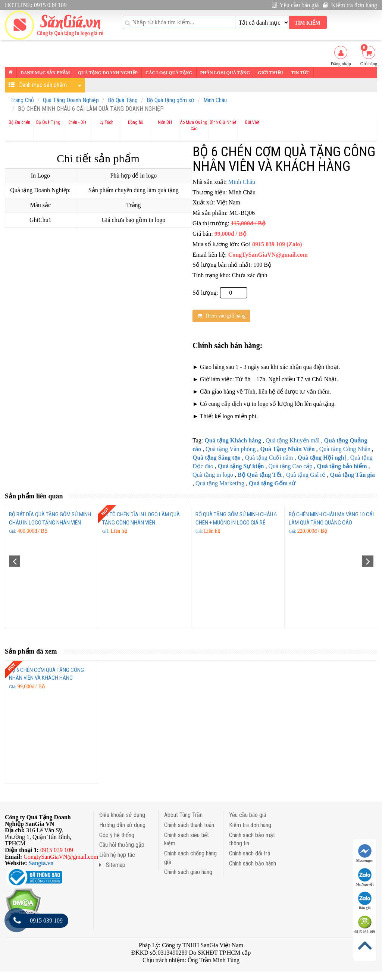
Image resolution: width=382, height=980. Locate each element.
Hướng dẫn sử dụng (122, 825)
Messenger (365, 853)
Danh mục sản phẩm (45, 73)
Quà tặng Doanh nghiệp (108, 73)
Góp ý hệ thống (117, 835)
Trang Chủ (22, 100)
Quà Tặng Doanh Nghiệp (71, 100)
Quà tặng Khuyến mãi (293, 440)
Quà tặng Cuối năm (269, 458)
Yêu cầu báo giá (295, 5)
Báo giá (365, 901)
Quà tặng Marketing (220, 483)
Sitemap (112, 865)
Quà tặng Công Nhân (345, 449)
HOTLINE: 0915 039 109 (36, 5)
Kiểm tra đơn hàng (350, 5)
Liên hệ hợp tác (117, 855)
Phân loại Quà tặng (225, 73)
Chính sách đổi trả (250, 853)
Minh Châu (215, 100)
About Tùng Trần (183, 815)
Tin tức (300, 73)
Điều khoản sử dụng (122, 815)
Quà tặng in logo (213, 475)
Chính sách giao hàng (188, 872)
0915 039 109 (365, 925)
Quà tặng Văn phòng (231, 449)
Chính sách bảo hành (253, 863)
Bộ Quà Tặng (123, 100)
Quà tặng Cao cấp (290, 466)
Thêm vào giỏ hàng (221, 316)
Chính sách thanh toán (189, 825)
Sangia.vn (41, 863)
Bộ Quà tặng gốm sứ (170, 100)
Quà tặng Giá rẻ (306, 475)
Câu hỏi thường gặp (122, 845)
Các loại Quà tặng (169, 73)
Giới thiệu (270, 73)
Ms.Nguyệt (365, 877)
